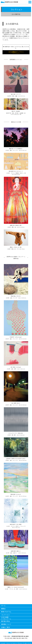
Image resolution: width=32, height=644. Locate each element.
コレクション (6, 615)
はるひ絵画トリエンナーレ (6, 618)
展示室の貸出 (6, 621)
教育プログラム (6, 612)
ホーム (3, 606)
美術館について (6, 624)
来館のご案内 (6, 627)
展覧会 (3, 609)
